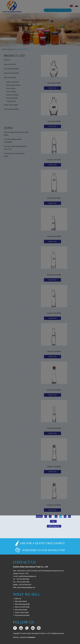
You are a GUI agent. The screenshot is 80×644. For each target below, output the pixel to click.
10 (56, 516)
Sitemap (16, 637)
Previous (39, 516)
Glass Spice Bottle (21, 610)
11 (61, 516)
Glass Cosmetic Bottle (22, 607)
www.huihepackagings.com (26, 587)
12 (65, 516)
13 (69, 516)
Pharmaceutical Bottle (22, 615)
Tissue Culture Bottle (22, 612)
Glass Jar (18, 599)
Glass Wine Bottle (21, 601)
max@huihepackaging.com (27, 576)
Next (53, 521)
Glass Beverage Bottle (22, 604)
